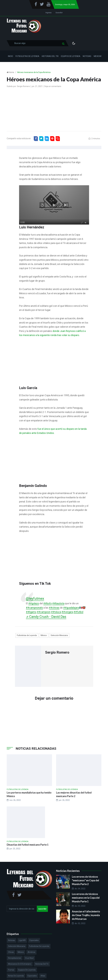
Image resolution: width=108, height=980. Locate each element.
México (44, 635)
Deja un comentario (53, 86)
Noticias (87, 56)
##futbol (78, 612)
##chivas (54, 608)
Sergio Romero (23, 86)
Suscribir (59, 13)
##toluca (56, 612)
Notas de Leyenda (16, 976)
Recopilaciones (15, 958)
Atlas (43, 976)
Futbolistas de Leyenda (27, 56)
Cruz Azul (29, 958)
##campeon (44, 612)
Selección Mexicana (59, 635)
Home (12, 72)
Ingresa (49, 13)
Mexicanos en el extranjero (20, 964)
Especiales (34, 940)
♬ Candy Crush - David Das (46, 617)
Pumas (11, 970)
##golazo (34, 603)
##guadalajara (71, 608)
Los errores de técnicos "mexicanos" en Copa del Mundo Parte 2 (85, 880)
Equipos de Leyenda (71, 56)
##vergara (67, 612)
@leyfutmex (35, 599)
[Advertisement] (54, 110)
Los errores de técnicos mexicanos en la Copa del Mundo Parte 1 (86, 898)
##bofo (48, 603)
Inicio (10, 56)
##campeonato (34, 608)
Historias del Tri (50, 56)
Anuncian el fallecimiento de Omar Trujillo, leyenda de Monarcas (86, 915)
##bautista (58, 603)
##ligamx (31, 612)
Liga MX (22, 940)
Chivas (11, 952)
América (31, 952)
